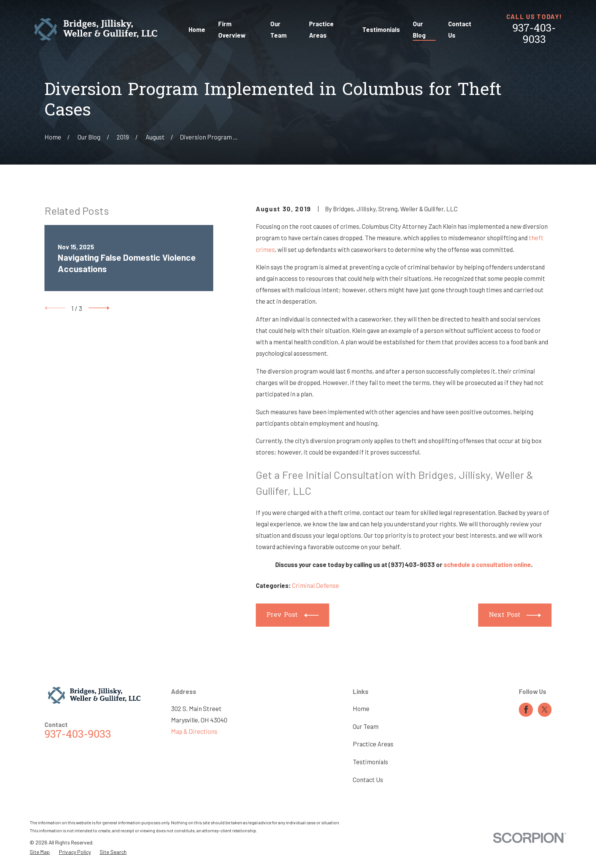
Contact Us (368, 779)
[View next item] (99, 308)
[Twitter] (545, 710)
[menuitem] (40, 852)
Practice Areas (373, 744)
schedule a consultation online (487, 564)
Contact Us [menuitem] (460, 29)
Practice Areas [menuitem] (321, 29)
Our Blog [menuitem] (419, 29)
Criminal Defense (315, 585)
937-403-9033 (534, 35)
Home (361, 708)
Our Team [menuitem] (278, 29)
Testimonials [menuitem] (381, 29)
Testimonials (370, 762)
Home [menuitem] (197, 29)
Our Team (366, 726)
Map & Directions (194, 731)
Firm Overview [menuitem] (232, 29)
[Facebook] (526, 710)
